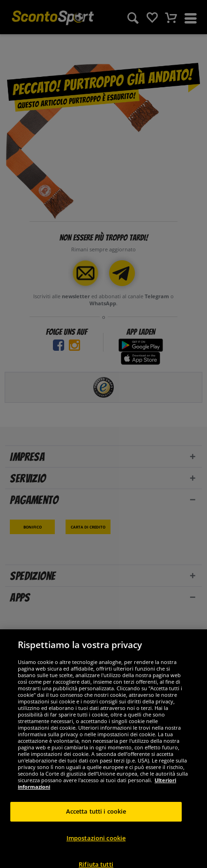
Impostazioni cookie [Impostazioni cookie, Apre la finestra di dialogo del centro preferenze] (96, 844)
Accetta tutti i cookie (96, 817)
